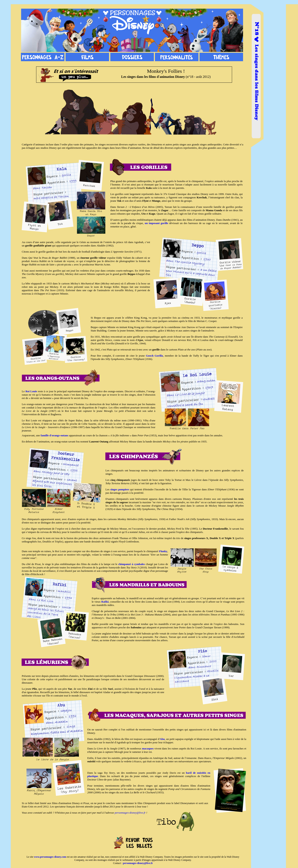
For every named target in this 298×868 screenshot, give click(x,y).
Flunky (163, 551)
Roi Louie (31, 391)
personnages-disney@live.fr (130, 813)
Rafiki (105, 602)
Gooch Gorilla (154, 356)
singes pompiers (120, 489)
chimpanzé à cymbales (131, 564)
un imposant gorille (157, 223)
